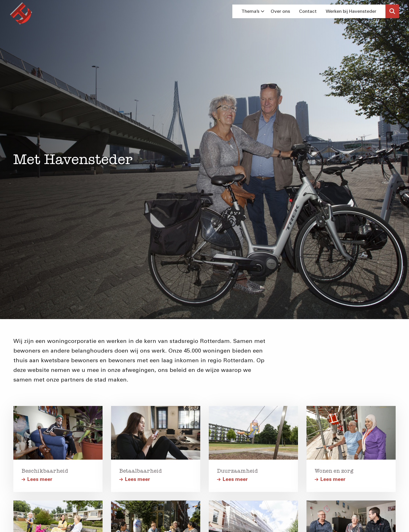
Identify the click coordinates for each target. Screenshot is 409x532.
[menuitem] (252, 11)
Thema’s (253, 11)
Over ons (280, 11)
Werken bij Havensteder (351, 11)
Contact (308, 11)
